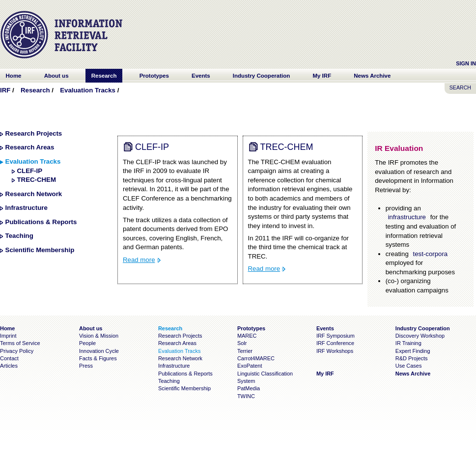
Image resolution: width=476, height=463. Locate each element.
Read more (139, 260)
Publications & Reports (41, 222)
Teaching (19, 236)
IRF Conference (335, 343)
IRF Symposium (336, 336)
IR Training (408, 343)
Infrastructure (27, 208)
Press (86, 366)
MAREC (247, 336)
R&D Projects (412, 358)
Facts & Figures (98, 358)
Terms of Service (20, 343)
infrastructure (407, 217)
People (87, 343)
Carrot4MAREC (256, 358)
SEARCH (460, 87)
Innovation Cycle (99, 351)
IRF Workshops (335, 351)
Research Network (34, 194)
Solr (242, 343)
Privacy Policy (17, 351)
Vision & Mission (99, 336)
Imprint (8, 336)
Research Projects (34, 133)
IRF (5, 90)
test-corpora (430, 254)
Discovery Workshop (420, 336)
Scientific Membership (40, 250)
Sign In (466, 63)
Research (35, 90)
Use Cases (409, 366)
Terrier (245, 351)
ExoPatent (250, 366)
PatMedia (249, 388)
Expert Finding (413, 351)
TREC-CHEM (36, 180)
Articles (9, 366)
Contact (9, 358)
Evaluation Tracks (88, 90)
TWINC (246, 396)
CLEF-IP (29, 171)
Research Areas (30, 147)
